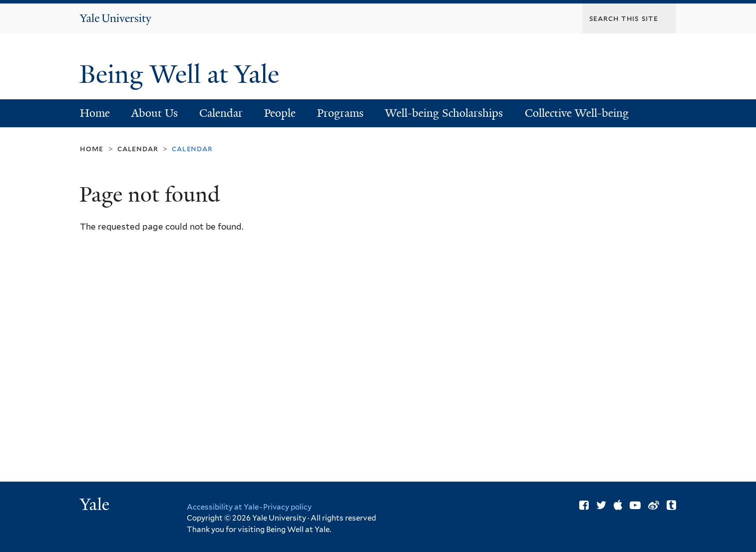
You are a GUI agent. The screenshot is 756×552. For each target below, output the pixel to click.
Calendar (221, 113)
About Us (155, 113)
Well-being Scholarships (444, 113)
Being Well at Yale (183, 74)
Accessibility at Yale (223, 507)
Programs (340, 113)
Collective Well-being (577, 113)
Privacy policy (287, 507)
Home (95, 113)
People (280, 113)
